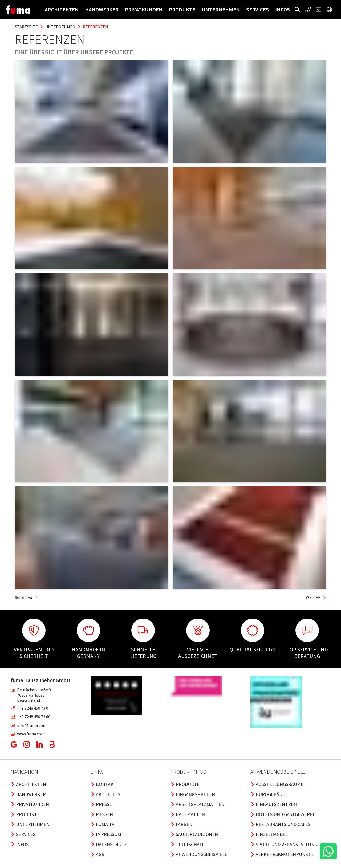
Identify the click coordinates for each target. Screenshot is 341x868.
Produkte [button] (182, 9)
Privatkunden (144, 9)
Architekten (62, 9)
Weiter (316, 597)
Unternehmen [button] (221, 9)
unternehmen (60, 27)
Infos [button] (283, 9)
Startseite (26, 27)
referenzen (96, 27)
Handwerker (102, 9)
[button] (297, 10)
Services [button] (257, 9)
